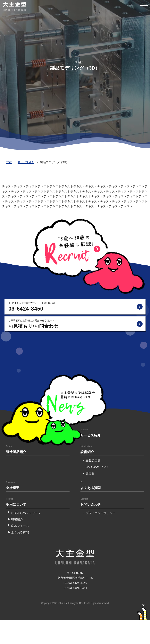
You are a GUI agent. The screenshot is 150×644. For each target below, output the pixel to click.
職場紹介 (17, 519)
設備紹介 (87, 452)
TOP (9, 162)
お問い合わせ (91, 504)
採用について (16, 504)
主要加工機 (93, 460)
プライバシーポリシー (100, 513)
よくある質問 (91, 488)
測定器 (90, 473)
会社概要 (13, 488)
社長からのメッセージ (26, 513)
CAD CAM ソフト (97, 467)
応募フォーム (20, 526)
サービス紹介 (26, 162)
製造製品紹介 (16, 452)
